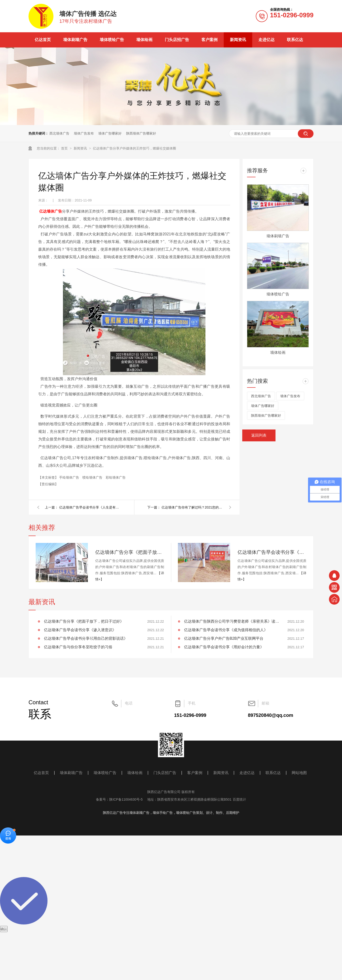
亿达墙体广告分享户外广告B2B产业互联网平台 (224, 638)
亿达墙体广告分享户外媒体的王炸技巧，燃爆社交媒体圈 (134, 148)
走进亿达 (266, 40)
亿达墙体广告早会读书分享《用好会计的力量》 (224, 647)
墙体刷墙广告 (75, 40)
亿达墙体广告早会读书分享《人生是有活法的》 (90, 507)
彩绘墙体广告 (116, 477)
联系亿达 (295, 40)
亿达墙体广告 (51, 211)
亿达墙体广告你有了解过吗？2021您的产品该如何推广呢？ (192, 507)
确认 (4, 929)
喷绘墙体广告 (93, 477)
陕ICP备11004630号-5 (126, 799)
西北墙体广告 (59, 133)
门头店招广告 (177, 40)
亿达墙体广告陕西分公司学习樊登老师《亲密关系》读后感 (232, 621)
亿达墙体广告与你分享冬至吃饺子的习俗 (78, 647)
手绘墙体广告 (70, 477)
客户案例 (209, 40)
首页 (65, 148)
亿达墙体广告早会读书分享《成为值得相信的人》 (226, 630)
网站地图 (299, 773)
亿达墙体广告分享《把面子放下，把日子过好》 (130, 552)
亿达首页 (43, 40)
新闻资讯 (238, 40)
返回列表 (259, 435)
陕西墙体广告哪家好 (141, 133)
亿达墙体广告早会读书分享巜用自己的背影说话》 (86, 638)
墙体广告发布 (84, 133)
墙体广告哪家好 (110, 133)
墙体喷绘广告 (112, 40)
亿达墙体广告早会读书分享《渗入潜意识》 (272, 552)
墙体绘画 (144, 40)
